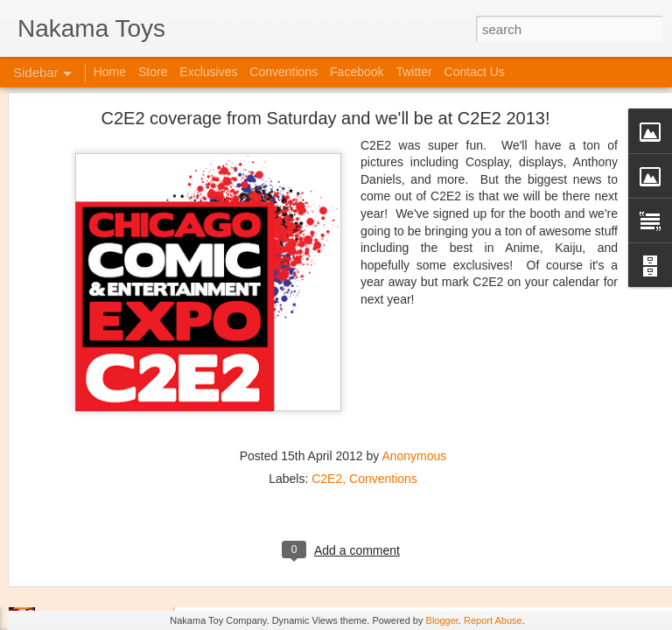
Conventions (383, 390)
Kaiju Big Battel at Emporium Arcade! (129, 540)
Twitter (413, 72)
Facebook (357, 72)
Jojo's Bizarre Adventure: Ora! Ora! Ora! (136, 579)
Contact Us (475, 72)
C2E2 (327, 390)
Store (153, 72)
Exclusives (208, 72)
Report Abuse (493, 620)
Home (110, 72)
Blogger (442, 620)
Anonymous (414, 367)
